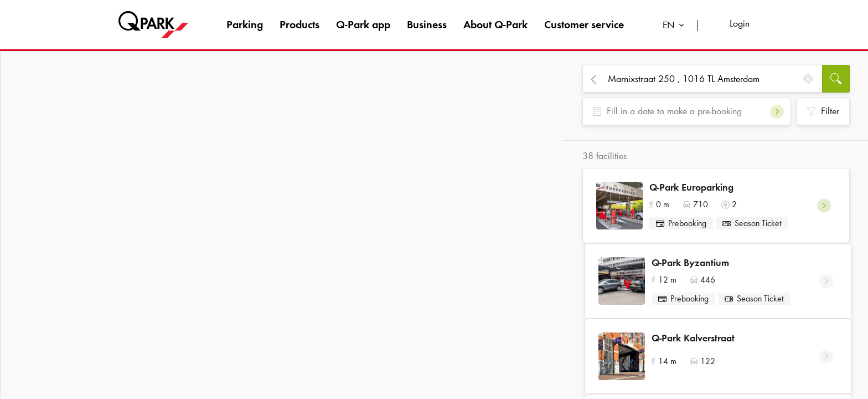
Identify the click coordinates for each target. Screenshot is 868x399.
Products (299, 24)
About (495, 24)
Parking (245, 24)
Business (427, 24)
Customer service (584, 24)
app (363, 24)
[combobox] (676, 26)
